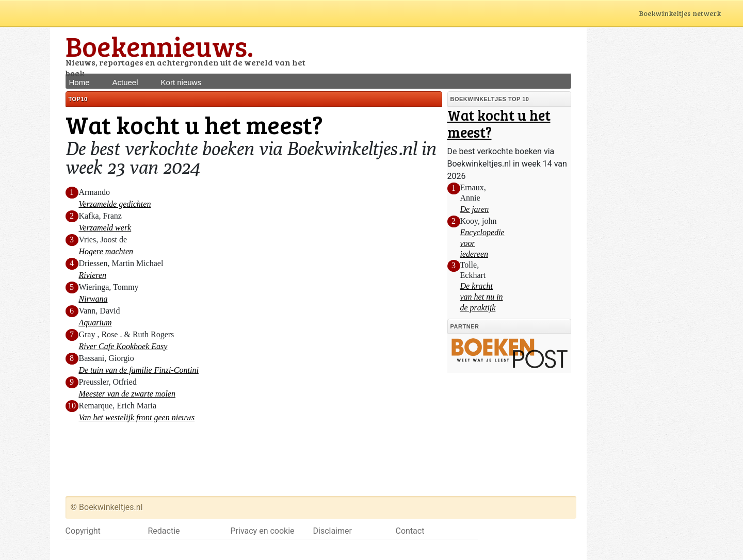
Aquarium (95, 323)
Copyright (83, 531)
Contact (410, 531)
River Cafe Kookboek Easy (123, 346)
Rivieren (92, 275)
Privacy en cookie (263, 531)
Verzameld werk (105, 228)
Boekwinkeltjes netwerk (690, 14)
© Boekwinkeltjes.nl (107, 507)
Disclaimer (333, 531)
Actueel (125, 82)
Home (79, 82)
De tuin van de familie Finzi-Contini (138, 370)
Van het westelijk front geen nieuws (136, 417)
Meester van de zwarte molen (127, 394)
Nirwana (93, 299)
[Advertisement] (450, 50)
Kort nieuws (181, 82)
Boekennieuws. (159, 46)
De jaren (475, 209)
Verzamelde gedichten (115, 204)
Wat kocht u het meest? (499, 124)
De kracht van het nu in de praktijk (482, 297)
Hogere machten (106, 251)
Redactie (164, 531)
